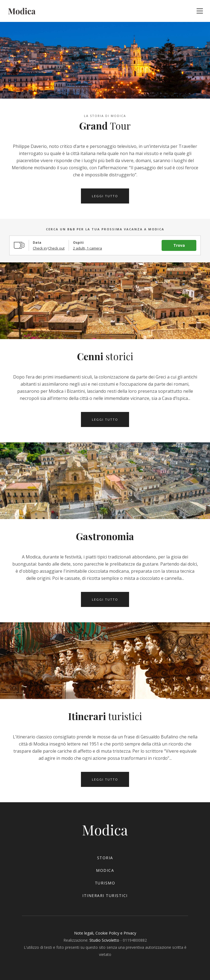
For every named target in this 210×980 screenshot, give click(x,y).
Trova (179, 245)
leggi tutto (105, 196)
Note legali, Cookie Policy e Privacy (105, 933)
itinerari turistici (105, 896)
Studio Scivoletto (104, 940)
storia (105, 858)
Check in (40, 248)
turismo (105, 883)
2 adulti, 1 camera (87, 248)
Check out (56, 248)
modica (105, 870)
